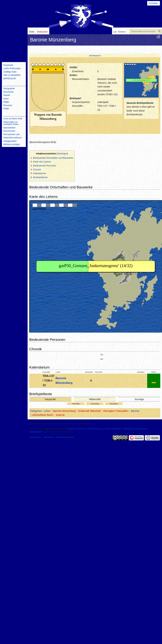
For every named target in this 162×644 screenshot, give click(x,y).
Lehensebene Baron (42, 415)
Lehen (47, 411)
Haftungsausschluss (65, 437)
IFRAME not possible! (141, 80)
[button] (95, 56)
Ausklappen (95, 56)
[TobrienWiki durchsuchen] (146, 31)
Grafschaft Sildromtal (89, 411)
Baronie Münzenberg (64, 411)
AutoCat (60, 415)
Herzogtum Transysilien (116, 411)
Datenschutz (35, 437)
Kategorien (36, 411)
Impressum (48, 437)
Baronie (135, 411)
